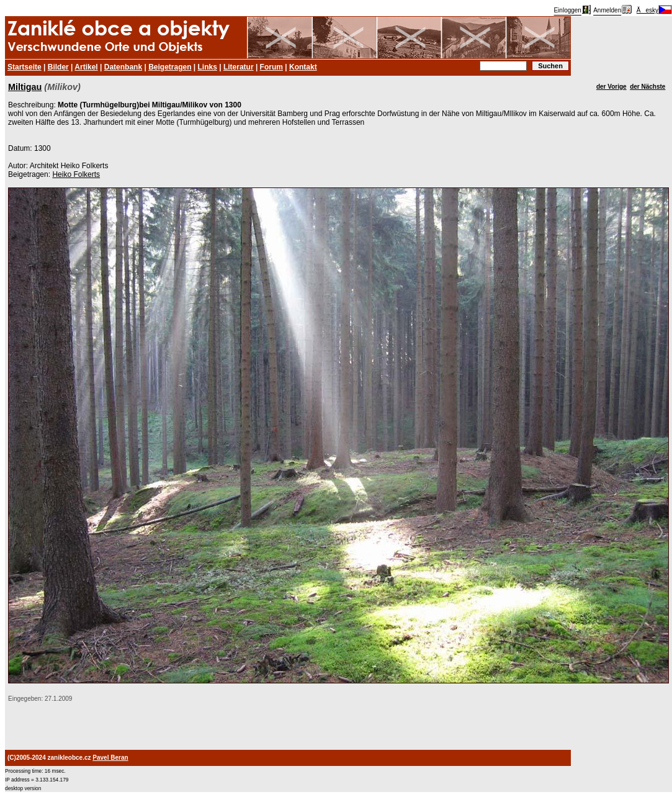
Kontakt (303, 67)
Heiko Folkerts (76, 174)
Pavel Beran (110, 758)
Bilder (58, 67)
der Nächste (647, 87)
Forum (271, 67)
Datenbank (123, 67)
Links (208, 67)
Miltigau (25, 87)
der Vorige (612, 87)
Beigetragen (170, 67)
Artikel (86, 67)
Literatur (239, 67)
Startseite (25, 67)
